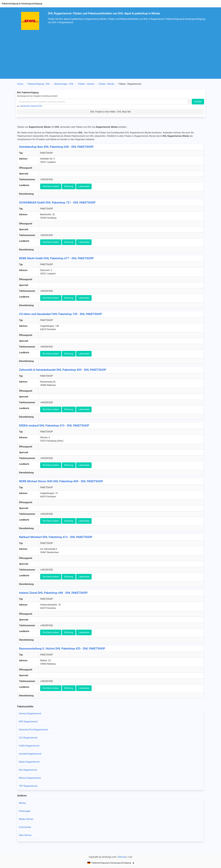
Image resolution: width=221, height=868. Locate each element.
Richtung (69, 186)
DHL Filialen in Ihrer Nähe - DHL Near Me (111, 112)
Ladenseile (84, 186)
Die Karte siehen (51, 186)
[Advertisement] (111, 53)
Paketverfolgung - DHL (39, 84)
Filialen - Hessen (86, 84)
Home (20, 84)
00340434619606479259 (31, 106)
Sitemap (122, 857)
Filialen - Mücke (106, 84)
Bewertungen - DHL (64, 84)
